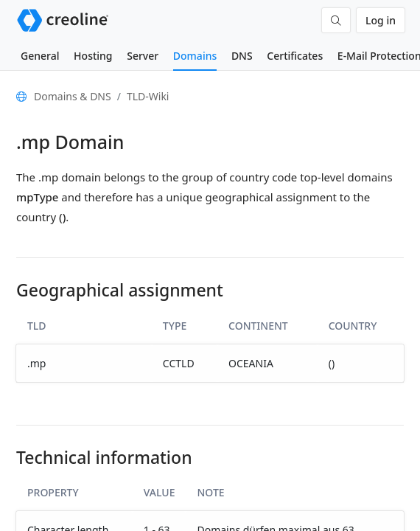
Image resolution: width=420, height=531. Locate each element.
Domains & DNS (73, 96)
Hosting (93, 56)
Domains (195, 56)
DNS (242, 56)
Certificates (295, 56)
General (40, 56)
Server (143, 56)
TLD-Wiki (148, 96)
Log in (381, 20)
